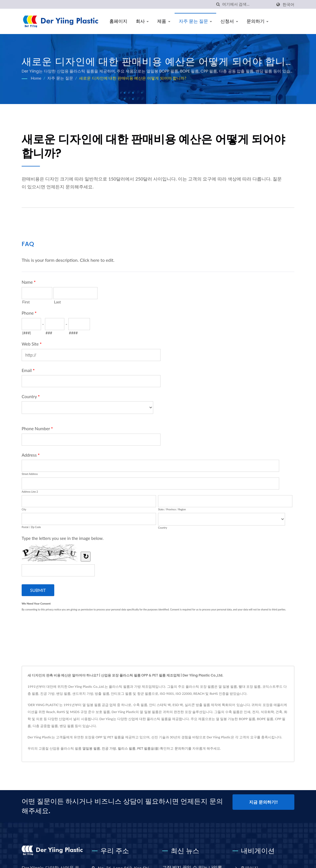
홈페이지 (118, 21)
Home (36, 78)
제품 (164, 21)
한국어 (288, 4)
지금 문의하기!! (263, 802)
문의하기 (258, 21)
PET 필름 (144, 748)
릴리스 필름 (127, 748)
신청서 (229, 21)
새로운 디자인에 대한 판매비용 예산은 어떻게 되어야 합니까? (133, 78)
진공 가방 (109, 748)
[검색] (218, 4)
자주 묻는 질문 (196, 21)
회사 (142, 21)
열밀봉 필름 (91, 748)
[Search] (247, 4)
